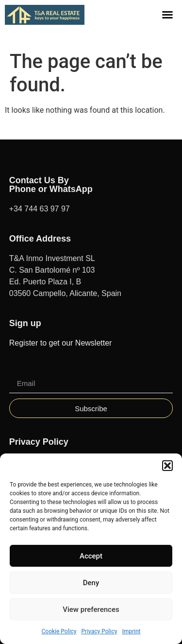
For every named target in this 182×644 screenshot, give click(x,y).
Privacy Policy (99, 631)
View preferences (91, 609)
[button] (167, 466)
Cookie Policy (59, 631)
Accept (91, 556)
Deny (91, 583)
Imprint (131, 631)
